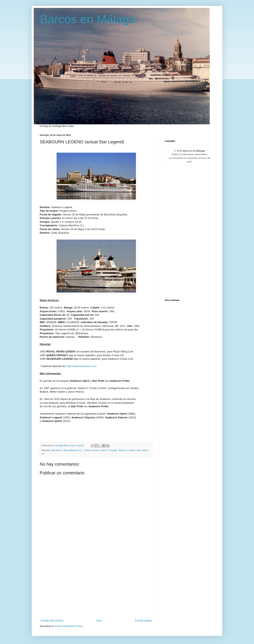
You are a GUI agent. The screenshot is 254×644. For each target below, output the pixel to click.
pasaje (114, 450)
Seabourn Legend (127, 450)
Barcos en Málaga (88, 19)
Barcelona (56, 450)
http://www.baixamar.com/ (82, 366)
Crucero (95, 450)
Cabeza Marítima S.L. (73, 450)
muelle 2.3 (105, 450)
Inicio (99, 621)
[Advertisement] (96, 590)
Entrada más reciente (52, 621)
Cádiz (87, 450)
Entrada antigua (143, 621)
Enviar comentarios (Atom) (69, 626)
